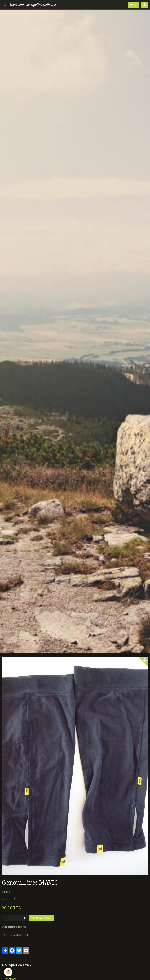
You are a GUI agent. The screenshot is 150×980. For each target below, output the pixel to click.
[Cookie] (8, 972)
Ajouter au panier (41, 918)
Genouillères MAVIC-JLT (16, 935)
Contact (9, 973)
